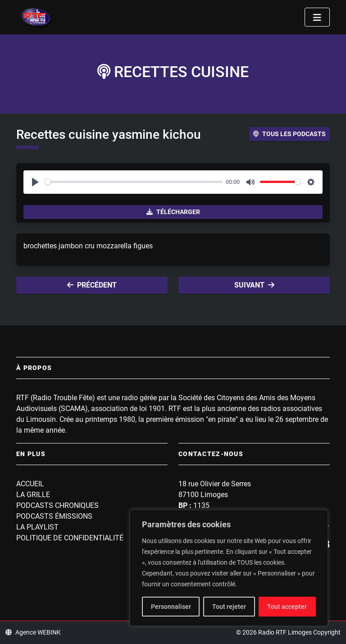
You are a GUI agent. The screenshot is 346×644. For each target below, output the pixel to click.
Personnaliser (171, 607)
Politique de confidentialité (70, 538)
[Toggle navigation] (317, 17)
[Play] (35, 182)
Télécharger (173, 212)
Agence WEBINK (33, 632)
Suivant (254, 285)
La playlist (37, 527)
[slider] (134, 182)
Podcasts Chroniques (57, 505)
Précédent (92, 285)
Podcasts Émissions (54, 516)
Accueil (30, 484)
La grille (33, 495)
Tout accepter (287, 607)
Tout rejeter (229, 607)
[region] (229, 568)
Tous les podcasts (289, 134)
